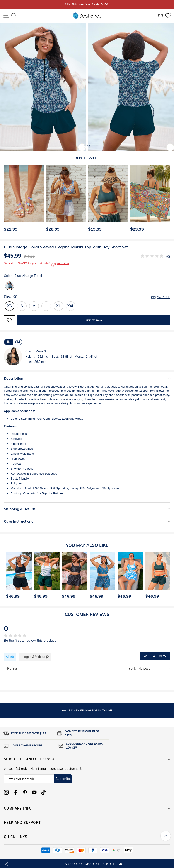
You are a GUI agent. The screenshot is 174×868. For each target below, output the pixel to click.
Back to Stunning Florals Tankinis (87, 711)
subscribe (60, 264)
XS (10, 306)
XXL (71, 306)
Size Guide (163, 297)
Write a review (155, 656)
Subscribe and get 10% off (87, 759)
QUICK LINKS (87, 837)
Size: (87, 297)
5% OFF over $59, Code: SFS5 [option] (87, 4)
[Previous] (6, 199)
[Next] (166, 199)
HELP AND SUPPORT (87, 823)
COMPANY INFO (87, 808)
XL (58, 306)
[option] (23, 199)
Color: (23, 276)
